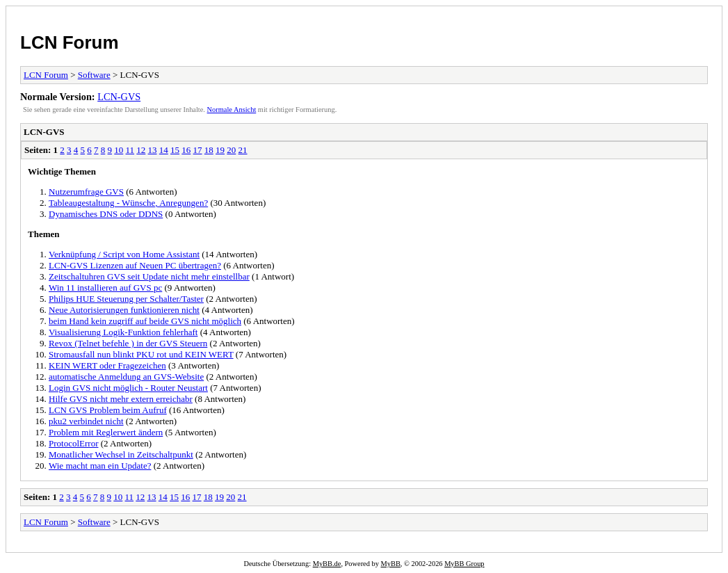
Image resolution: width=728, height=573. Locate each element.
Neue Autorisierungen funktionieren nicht (124, 310)
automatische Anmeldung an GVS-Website (126, 377)
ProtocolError (73, 443)
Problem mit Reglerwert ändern (106, 432)
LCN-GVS (119, 97)
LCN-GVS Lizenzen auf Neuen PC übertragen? (135, 265)
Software (94, 75)
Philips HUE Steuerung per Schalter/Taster (126, 299)
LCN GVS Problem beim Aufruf (108, 410)
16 (186, 150)
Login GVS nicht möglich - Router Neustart (128, 388)
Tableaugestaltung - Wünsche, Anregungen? (128, 203)
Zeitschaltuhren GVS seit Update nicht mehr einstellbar (149, 276)
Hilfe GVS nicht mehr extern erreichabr (121, 399)
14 (164, 150)
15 (175, 150)
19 (220, 150)
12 (141, 150)
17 (198, 150)
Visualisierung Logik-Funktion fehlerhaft (123, 332)
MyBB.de (327, 564)
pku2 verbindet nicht (86, 421)
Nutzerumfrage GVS (86, 192)
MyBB (391, 564)
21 (243, 150)
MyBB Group (464, 564)
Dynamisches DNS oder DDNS (106, 214)
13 (153, 150)
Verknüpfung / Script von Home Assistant (124, 254)
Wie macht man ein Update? (100, 466)
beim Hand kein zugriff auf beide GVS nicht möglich (145, 321)
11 (130, 150)
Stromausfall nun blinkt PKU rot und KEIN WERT (141, 354)
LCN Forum (70, 42)
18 (209, 150)
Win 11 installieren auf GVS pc (105, 288)
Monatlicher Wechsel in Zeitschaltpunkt (121, 454)
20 (231, 150)
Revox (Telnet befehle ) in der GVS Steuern (128, 343)
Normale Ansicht (232, 110)
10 (119, 150)
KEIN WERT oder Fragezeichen (107, 365)
